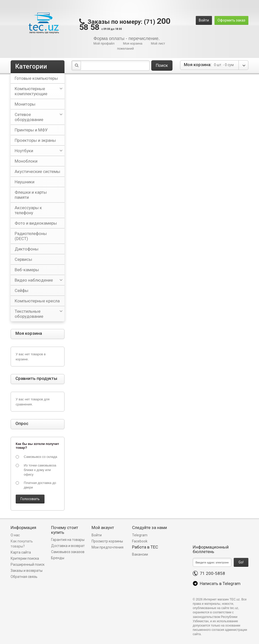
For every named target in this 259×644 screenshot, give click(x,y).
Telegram (140, 535)
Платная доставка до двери (40, 485)
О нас (15, 535)
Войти (204, 20)
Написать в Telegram (217, 583)
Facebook (140, 541)
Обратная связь (24, 577)
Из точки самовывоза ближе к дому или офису (40, 470)
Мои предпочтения (107, 547)
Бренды (58, 558)
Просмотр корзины (107, 541)
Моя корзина (133, 43)
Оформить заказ (231, 20)
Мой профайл (104, 43)
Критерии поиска (25, 558)
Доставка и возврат (68, 546)
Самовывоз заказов (68, 552)
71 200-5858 (209, 573)
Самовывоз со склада (40, 457)
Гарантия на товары (68, 540)
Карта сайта (21, 552)
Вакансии (140, 554)
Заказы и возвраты (27, 571)
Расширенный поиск (28, 564)
